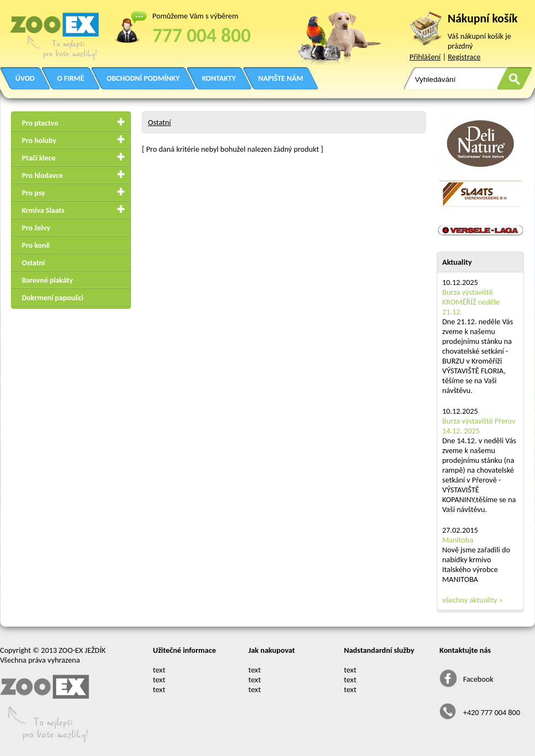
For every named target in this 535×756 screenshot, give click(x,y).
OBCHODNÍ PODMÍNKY (143, 78)
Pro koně (36, 245)
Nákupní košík (483, 18)
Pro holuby (39, 141)
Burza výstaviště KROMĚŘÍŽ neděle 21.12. (471, 302)
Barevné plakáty (47, 280)
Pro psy (33, 193)
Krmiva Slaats (43, 210)
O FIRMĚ (70, 78)
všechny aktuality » (472, 600)
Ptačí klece (39, 158)
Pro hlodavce (42, 175)
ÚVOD (25, 78)
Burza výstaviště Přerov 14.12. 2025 (479, 426)
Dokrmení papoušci (52, 298)
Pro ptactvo (40, 123)
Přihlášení (425, 57)
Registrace (464, 57)
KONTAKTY (219, 78)
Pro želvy (36, 228)
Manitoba (458, 540)
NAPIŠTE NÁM (281, 78)
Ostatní (33, 263)
